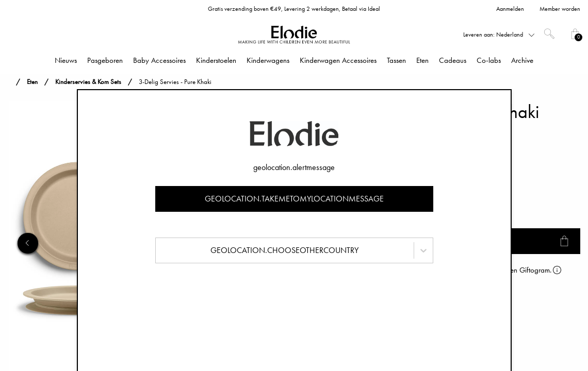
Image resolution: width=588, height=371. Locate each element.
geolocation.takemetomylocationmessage (294, 199)
